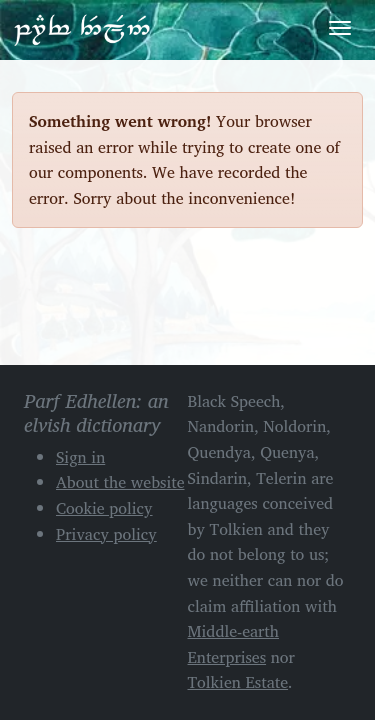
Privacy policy (106, 534)
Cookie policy (104, 508)
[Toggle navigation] (340, 28)
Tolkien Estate (238, 682)
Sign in (80, 457)
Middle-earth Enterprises (234, 644)
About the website (120, 482)
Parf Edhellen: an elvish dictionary (82, 29)
